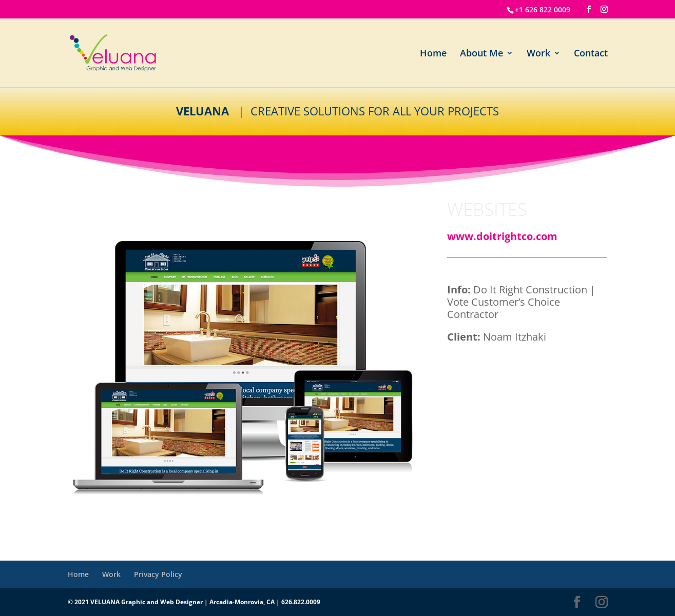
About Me (481, 54)
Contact (591, 54)
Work (538, 54)
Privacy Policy (158, 574)
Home (433, 54)
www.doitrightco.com (502, 236)
